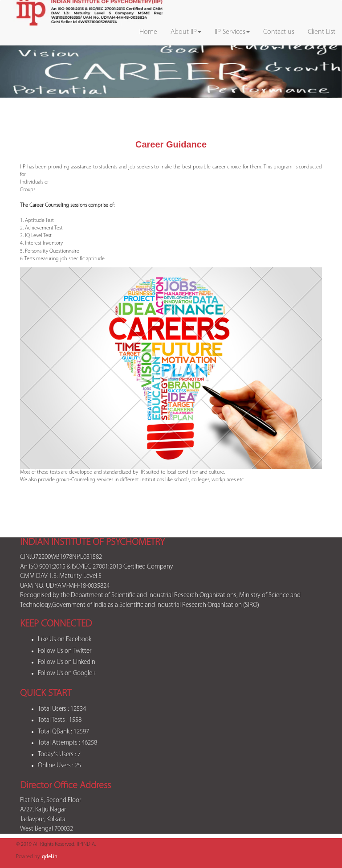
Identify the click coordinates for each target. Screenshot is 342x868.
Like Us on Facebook (65, 640)
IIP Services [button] (232, 32)
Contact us (279, 32)
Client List (322, 32)
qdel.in (49, 857)
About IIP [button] (186, 32)
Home (148, 32)
